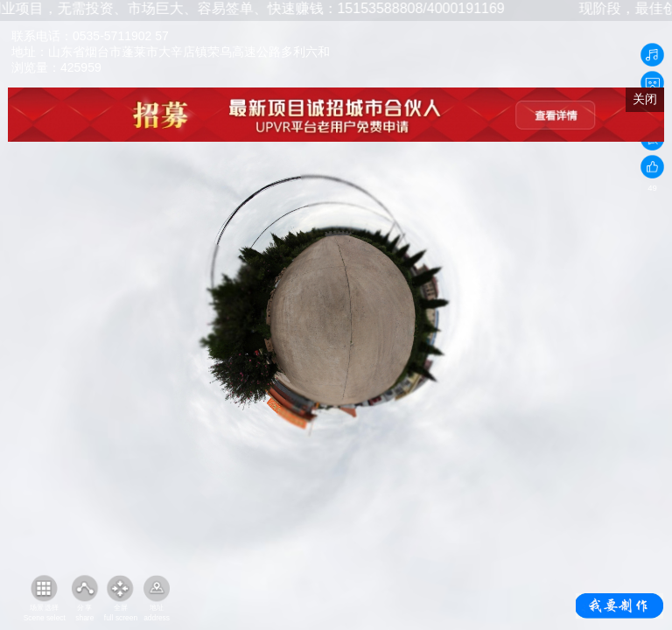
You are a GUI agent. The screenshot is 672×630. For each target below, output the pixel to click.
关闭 (645, 99)
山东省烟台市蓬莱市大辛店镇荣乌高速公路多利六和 (189, 52)
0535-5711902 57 (121, 36)
